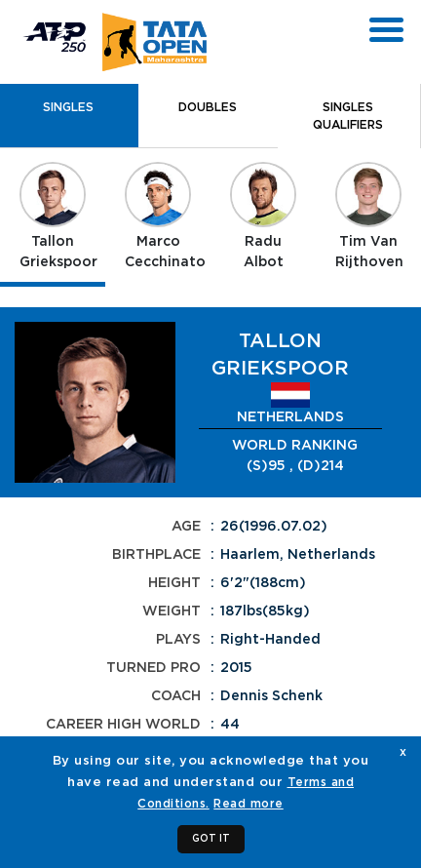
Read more (249, 804)
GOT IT (211, 839)
